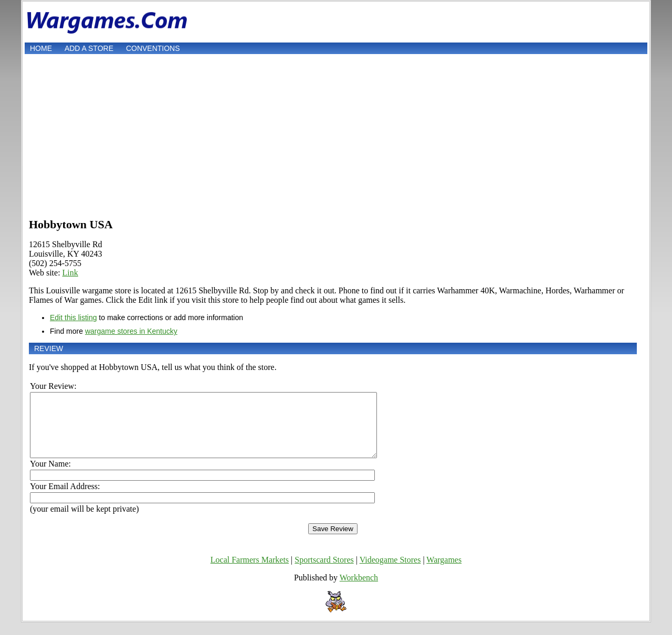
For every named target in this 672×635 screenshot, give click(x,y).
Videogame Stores (390, 572)
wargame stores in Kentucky (131, 331)
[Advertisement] (336, 135)
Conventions (153, 48)
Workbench (359, 590)
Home (41, 48)
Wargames (444, 572)
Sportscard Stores (324, 572)
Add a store (89, 48)
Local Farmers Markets (250, 572)
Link (70, 273)
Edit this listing (73, 317)
